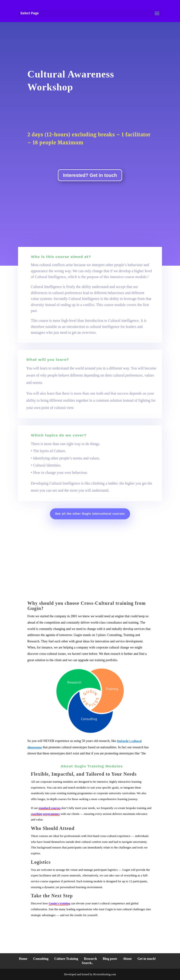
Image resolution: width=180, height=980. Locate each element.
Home (23, 959)
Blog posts (110, 959)
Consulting (41, 959)
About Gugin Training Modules (92, 766)
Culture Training (66, 959)
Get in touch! (147, 959)
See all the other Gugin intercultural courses (90, 514)
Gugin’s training (60, 903)
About (127, 959)
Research (90, 959)
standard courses (49, 808)
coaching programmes (45, 814)
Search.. (87, 963)
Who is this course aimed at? (61, 257)
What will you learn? (48, 360)
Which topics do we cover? (59, 435)
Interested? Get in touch (90, 175)
